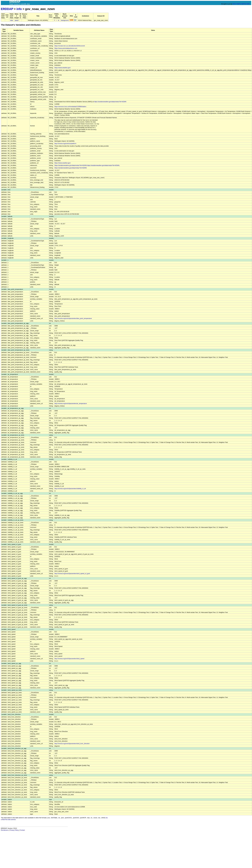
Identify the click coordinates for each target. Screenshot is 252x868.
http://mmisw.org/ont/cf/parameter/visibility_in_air (70, 489)
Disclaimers (5, 830)
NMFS (239, 4)
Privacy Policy (14, 830)
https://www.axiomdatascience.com (66, 48)
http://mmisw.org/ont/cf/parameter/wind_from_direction (72, 744)
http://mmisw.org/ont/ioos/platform (65, 144)
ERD (248, 4)
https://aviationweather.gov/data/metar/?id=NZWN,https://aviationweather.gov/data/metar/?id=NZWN (87, 165)
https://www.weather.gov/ (63, 68)
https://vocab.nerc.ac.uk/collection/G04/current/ (70, 46)
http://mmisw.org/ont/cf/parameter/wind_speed (69, 659)
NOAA (235, 4)
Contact (22, 830)
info (19, 9)
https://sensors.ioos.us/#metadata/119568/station (70, 107)
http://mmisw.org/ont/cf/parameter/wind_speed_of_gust (72, 574)
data (11, 20)
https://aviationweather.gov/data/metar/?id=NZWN (110, 102)
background (65, 20)
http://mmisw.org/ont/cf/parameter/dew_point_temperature (73, 318)
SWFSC (244, 4)
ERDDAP (7, 9)
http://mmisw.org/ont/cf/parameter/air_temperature (71, 403)
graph (17, 20)
